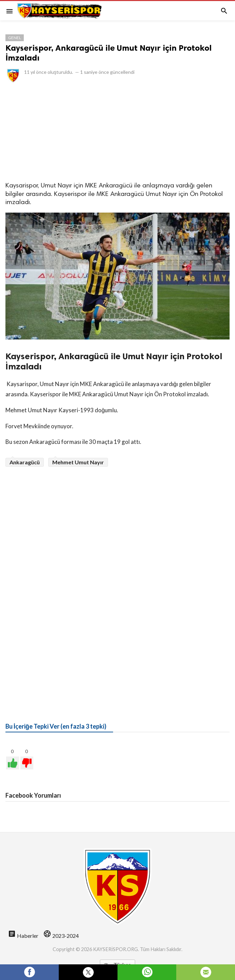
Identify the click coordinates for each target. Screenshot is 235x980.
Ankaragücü (25, 462)
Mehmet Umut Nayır (78, 462)
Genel (15, 38)
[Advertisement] (117, 132)
